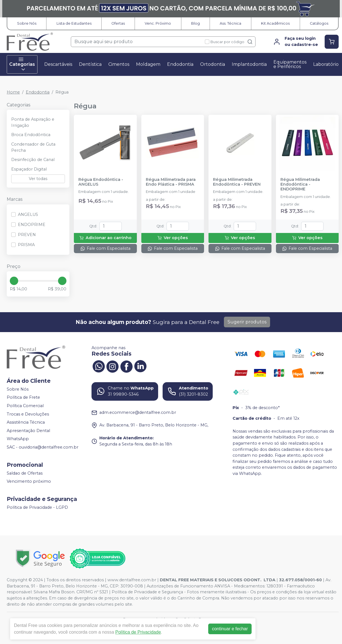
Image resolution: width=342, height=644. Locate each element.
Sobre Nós (27, 23)
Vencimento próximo (29, 482)
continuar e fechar (230, 629)
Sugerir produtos (247, 322)
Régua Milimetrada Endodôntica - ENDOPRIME (300, 185)
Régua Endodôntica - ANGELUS (101, 182)
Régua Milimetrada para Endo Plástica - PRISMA (171, 182)
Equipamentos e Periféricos (290, 64)
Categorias (22, 64)
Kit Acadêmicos (275, 23)
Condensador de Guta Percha (33, 147)
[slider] (14, 281)
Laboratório (326, 64)
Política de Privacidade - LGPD (37, 507)
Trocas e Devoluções (28, 414)
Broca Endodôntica (31, 135)
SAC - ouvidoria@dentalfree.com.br (43, 447)
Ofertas (118, 23)
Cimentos (119, 64)
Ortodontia (213, 64)
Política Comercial (25, 406)
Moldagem (148, 64)
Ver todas (38, 179)
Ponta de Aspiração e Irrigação (33, 122)
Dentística (90, 64)
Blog (195, 23)
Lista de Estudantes (74, 23)
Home (13, 92)
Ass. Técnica (230, 23)
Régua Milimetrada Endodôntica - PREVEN (237, 182)
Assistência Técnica (26, 422)
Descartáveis (58, 64)
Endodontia (180, 64)
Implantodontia (249, 64)
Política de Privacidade (138, 632)
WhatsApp (18, 439)
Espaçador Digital (29, 169)
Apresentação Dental (28, 431)
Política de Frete (23, 398)
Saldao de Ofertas (25, 473)
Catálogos (319, 23)
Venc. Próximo (158, 23)
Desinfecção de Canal (33, 160)
